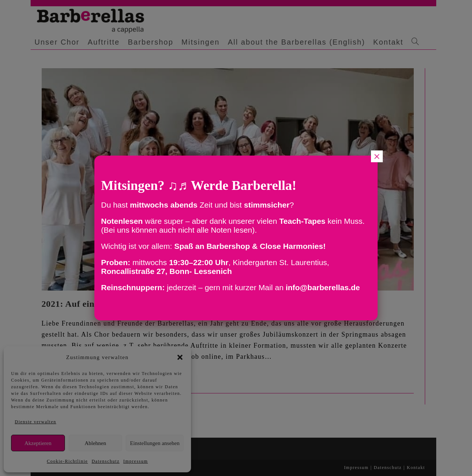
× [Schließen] (377, 156)
